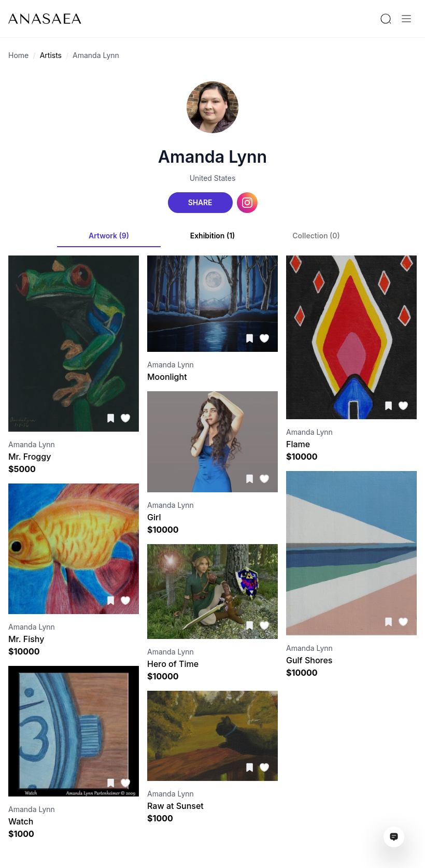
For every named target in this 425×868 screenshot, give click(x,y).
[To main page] (45, 19)
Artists (51, 55)
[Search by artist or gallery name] (386, 19)
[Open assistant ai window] (394, 837)
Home (18, 55)
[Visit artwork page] (74, 344)
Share (200, 202)
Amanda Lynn (96, 55)
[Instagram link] (247, 203)
